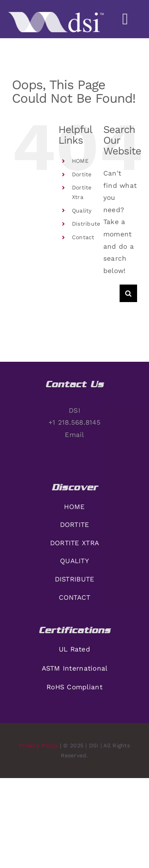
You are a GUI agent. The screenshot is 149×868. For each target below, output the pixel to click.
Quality (82, 211)
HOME (80, 161)
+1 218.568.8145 (74, 422)
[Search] (128, 293)
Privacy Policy (39, 745)
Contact (83, 237)
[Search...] (111, 293)
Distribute (86, 224)
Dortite (82, 174)
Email (74, 435)
